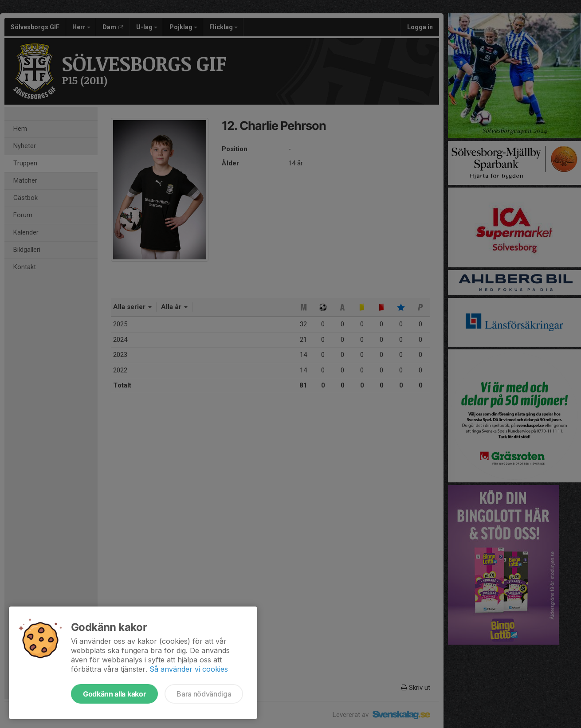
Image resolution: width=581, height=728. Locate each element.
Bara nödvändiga (204, 694)
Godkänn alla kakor (114, 694)
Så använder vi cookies (189, 669)
